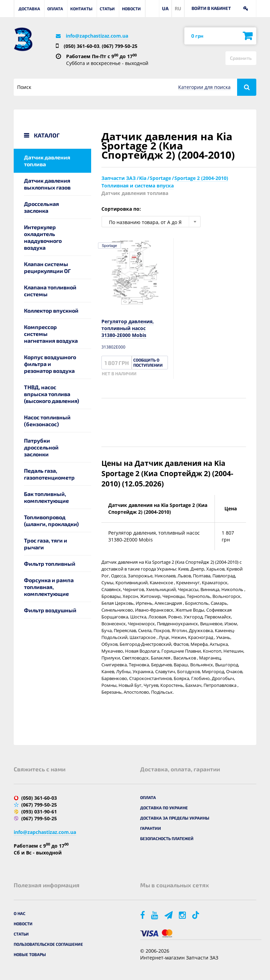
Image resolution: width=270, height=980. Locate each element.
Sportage (109, 246)
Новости (131, 9)
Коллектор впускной (51, 310)
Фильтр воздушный (50, 610)
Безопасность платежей (167, 838)
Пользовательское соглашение (48, 944)
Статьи (107, 9)
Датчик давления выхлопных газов (47, 184)
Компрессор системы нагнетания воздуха (51, 334)
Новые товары (30, 954)
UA (165, 8)
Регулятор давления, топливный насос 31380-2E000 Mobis (128, 328)
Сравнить (241, 58)
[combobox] (151, 222)
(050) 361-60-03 (82, 46)
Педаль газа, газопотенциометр (49, 474)
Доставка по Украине (164, 808)
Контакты (81, 9)
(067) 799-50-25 (120, 46)
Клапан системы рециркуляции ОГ (47, 267)
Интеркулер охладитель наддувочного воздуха (43, 237)
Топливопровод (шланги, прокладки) (51, 520)
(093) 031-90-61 (39, 812)
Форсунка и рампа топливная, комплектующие (49, 587)
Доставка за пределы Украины (175, 818)
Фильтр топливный (50, 564)
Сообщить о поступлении (148, 362)
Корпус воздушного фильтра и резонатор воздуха (50, 364)
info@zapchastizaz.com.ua (97, 36)
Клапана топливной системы (50, 291)
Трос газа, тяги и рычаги (46, 544)
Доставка (29, 9)
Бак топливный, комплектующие (46, 497)
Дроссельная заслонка (41, 207)
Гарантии (151, 828)
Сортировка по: (121, 209)
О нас (20, 913)
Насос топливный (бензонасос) (47, 421)
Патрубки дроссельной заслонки (41, 447)
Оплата (55, 9)
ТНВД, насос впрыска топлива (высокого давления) (52, 394)
